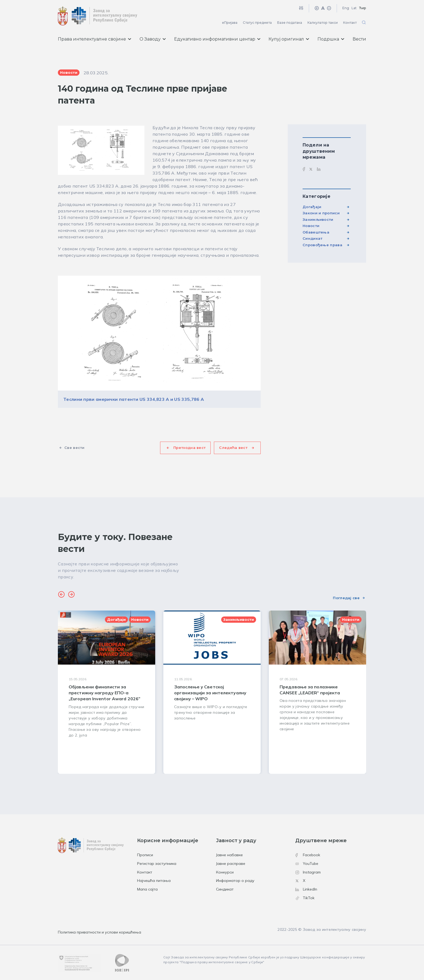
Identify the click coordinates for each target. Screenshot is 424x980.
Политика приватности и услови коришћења (100, 932)
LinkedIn (306, 889)
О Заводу (153, 39)
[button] (61, 595)
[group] (107, 692)
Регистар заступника (157, 864)
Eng (346, 8)
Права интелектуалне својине (95, 39)
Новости (311, 226)
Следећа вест (233, 448)
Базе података (290, 23)
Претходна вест (189, 448)
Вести (359, 39)
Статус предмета (257, 23)
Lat (354, 8)
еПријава (230, 23)
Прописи (145, 855)
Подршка (331, 39)
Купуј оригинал (289, 39)
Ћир (363, 8)
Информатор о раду (235, 881)
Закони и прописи (321, 213)
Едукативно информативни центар (217, 39)
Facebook (308, 855)
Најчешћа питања (154, 881)
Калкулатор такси (323, 23)
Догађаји (312, 207)
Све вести (74, 448)
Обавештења (316, 232)
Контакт (350, 23)
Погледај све (346, 598)
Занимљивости (318, 219)
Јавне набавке (229, 855)
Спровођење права (322, 245)
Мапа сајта (147, 889)
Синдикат (312, 238)
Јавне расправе (231, 864)
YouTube (307, 864)
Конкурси (225, 872)
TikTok (305, 898)
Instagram (308, 872)
